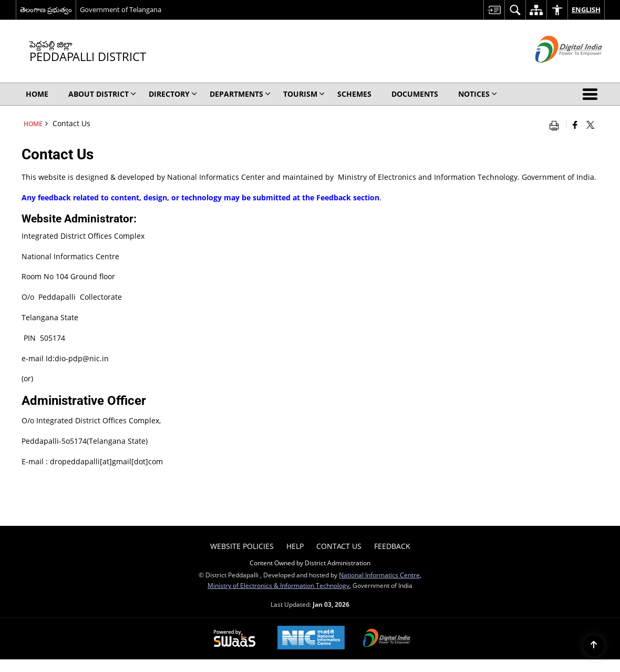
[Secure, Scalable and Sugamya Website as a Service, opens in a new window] (235, 639)
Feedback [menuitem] (392, 546)
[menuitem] (494, 10)
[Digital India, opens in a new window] (387, 639)
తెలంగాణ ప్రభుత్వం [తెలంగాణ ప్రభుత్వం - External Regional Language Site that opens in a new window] (46, 9)
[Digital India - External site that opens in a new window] (556, 71)
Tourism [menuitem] (304, 94)
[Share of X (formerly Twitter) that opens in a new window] (590, 125)
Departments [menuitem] (240, 94)
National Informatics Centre (379, 575)
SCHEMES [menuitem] (354, 94)
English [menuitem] (586, 9)
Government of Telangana (121, 9)
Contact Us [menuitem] (339, 546)
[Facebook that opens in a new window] (575, 125)
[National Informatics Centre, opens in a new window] (311, 639)
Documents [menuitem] (415, 94)
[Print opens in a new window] (556, 125)
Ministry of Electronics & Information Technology (278, 585)
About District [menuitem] (102, 94)
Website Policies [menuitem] (242, 546)
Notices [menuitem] (478, 94)
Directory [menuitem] (173, 94)
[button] (592, 94)
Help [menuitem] (295, 546)
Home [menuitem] (37, 94)
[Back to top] (594, 646)
